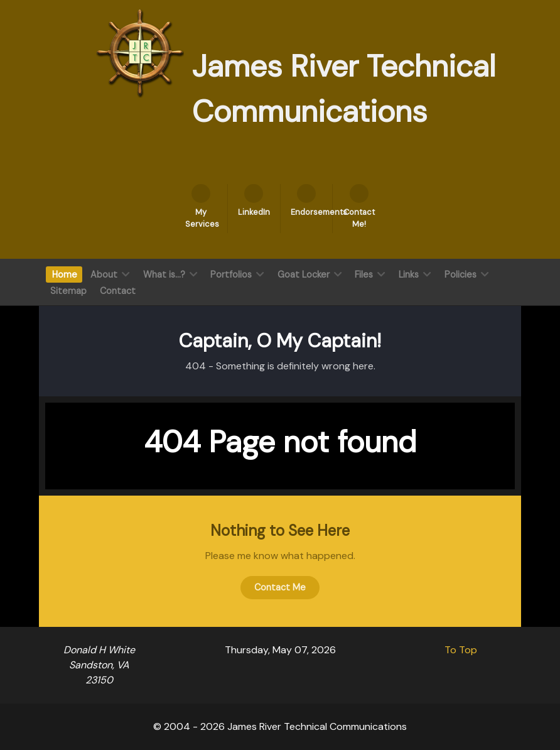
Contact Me (280, 587)
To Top (461, 650)
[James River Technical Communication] (140, 52)
